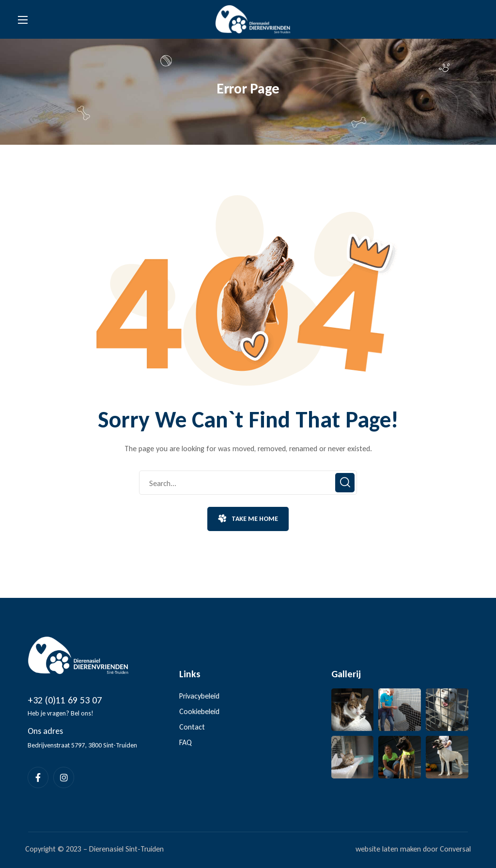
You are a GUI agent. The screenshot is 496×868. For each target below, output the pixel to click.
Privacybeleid (199, 696)
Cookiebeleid (199, 711)
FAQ (186, 742)
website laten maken (388, 849)
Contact (192, 727)
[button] (248, 519)
